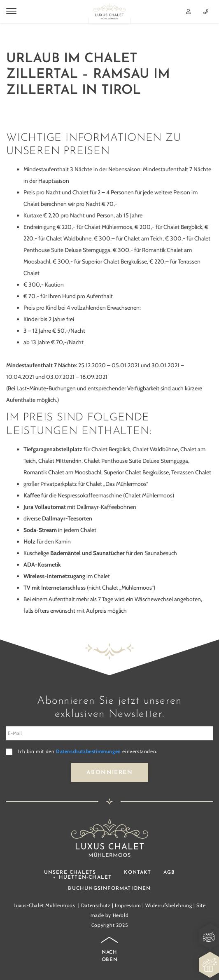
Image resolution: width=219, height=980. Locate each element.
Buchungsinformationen (109, 889)
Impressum (128, 905)
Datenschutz (96, 905)
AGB (169, 873)
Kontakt (137, 873)
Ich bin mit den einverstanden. (88, 751)
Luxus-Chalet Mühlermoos (44, 905)
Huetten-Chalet (85, 877)
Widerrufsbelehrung (169, 905)
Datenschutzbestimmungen (89, 751)
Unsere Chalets (70, 873)
